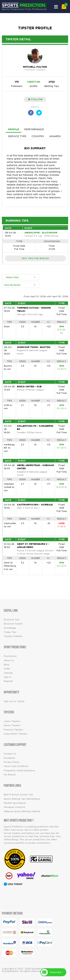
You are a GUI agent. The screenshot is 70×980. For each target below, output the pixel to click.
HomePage (10, 628)
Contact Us (10, 754)
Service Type (17, 136)
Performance (34, 129)
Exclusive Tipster (13, 624)
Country (38, 136)
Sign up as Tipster (14, 701)
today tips (10, 632)
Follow (35, 99)
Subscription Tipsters (16, 734)
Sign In (7, 677)
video (7, 669)
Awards (55, 136)
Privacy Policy (12, 762)
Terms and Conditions (16, 766)
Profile (14, 129)
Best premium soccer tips (18, 794)
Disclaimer (9, 758)
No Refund (10, 775)
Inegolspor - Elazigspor (41, 233)
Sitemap (8, 673)
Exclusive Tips (12, 619)
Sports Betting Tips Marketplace (22, 799)
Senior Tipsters (12, 725)
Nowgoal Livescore (14, 807)
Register (8, 681)
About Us (9, 660)
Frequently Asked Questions (19, 770)
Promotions (10, 656)
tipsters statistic (13, 636)
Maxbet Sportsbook (15, 803)
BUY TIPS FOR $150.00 (35, 258)
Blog (6, 664)
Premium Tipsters (13, 730)
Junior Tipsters (12, 721)
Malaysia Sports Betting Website (22, 811)
